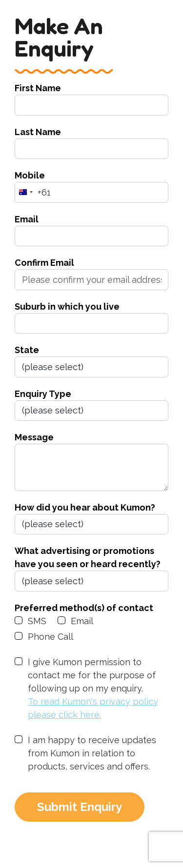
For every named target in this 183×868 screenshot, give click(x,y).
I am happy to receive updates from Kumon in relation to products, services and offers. (92, 753)
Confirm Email (44, 263)
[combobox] (33, 192)
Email (27, 219)
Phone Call (51, 637)
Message (34, 437)
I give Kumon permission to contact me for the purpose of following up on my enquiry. (98, 689)
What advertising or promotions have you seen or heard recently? (88, 557)
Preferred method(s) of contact (84, 608)
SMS (37, 621)
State (27, 350)
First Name (38, 88)
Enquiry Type (43, 394)
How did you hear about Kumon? (85, 507)
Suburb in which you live (67, 306)
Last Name (38, 132)
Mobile (30, 175)
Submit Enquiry (80, 807)
